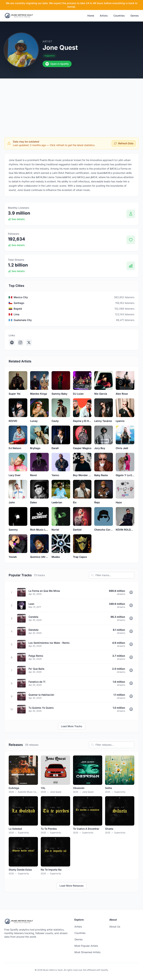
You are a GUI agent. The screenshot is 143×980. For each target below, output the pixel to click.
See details (16, 219)
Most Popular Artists (86, 946)
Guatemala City (23, 320)
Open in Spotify (57, 64)
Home (91, 16)
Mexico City (21, 297)
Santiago (19, 303)
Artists (104, 16)
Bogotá (18, 309)
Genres (135, 16)
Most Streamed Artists (87, 952)
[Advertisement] (71, 105)
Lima (16, 314)
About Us (115, 927)
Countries (119, 16)
